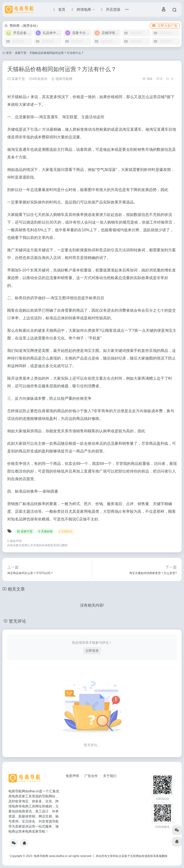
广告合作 (91, 776)
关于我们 (110, 776)
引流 (34, 129)
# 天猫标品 (66, 531)
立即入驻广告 (165, 26)
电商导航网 (62, 79)
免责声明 (72, 776)
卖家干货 (21, 53)
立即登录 (92, 651)
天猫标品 (19, 97)
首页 (9, 53)
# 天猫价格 (46, 531)
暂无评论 (17, 621)
